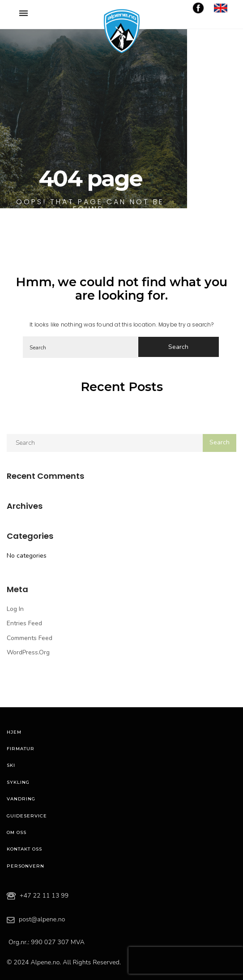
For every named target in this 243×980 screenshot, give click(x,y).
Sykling (18, 782)
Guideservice (27, 816)
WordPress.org (28, 652)
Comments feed (30, 638)
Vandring (21, 799)
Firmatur (21, 749)
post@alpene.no (42, 919)
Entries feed (24, 623)
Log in (15, 609)
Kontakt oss (24, 849)
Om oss (17, 832)
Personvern (26, 866)
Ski (11, 765)
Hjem (14, 732)
